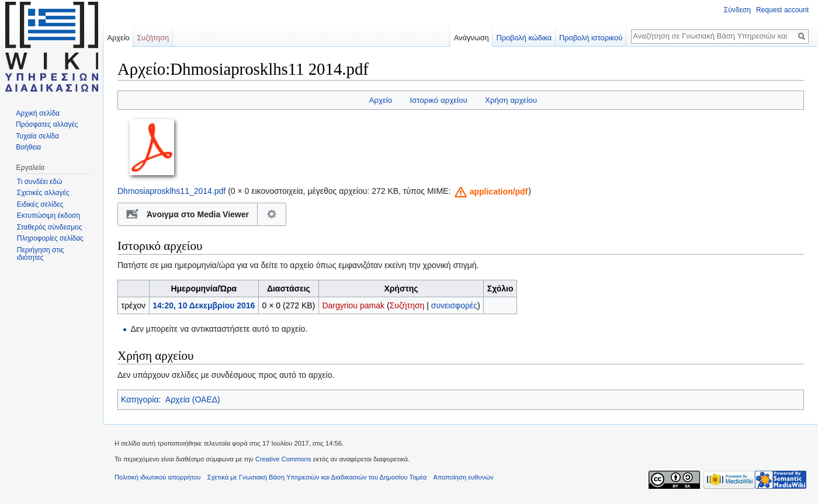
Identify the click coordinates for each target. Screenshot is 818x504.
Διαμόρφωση (272, 214)
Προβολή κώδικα (524, 38)
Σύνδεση (737, 10)
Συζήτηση (407, 305)
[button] (490, 192)
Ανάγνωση (472, 38)
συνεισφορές (454, 305)
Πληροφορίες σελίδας (50, 238)
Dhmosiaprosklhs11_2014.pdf (171, 191)
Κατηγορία (140, 399)
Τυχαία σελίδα (37, 136)
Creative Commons (283, 459)
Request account (782, 10)
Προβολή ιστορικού (591, 38)
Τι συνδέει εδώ (40, 182)
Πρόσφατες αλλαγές (47, 124)
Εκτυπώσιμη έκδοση (48, 215)
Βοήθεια (28, 147)
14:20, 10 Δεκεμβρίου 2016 (204, 305)
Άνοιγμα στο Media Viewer (198, 214)
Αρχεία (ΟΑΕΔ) (193, 399)
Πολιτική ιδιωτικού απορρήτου (157, 477)
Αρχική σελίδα (38, 113)
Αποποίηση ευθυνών (463, 477)
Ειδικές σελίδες (40, 204)
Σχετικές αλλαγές (43, 193)
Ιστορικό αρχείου (438, 100)
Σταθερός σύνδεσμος (50, 227)
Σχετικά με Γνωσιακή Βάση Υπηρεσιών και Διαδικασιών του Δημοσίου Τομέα (317, 477)
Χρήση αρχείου (511, 100)
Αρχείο (380, 100)
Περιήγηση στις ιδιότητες (41, 254)
